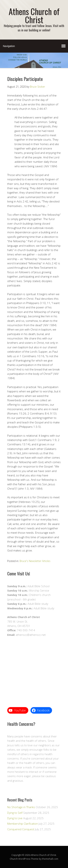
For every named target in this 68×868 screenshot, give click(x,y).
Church (14, 859)
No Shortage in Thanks (21, 807)
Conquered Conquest (21, 829)
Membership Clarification (23, 824)
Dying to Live (15, 818)
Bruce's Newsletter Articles (35, 561)
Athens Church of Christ (34, 15)
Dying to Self (15, 813)
